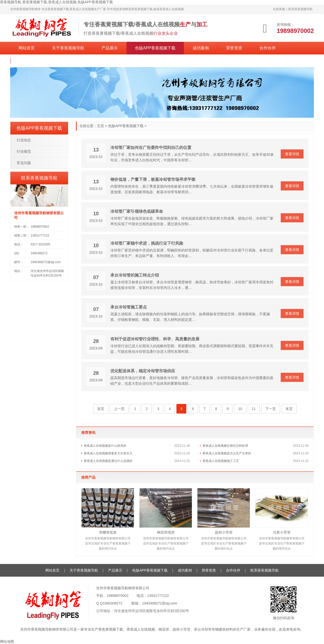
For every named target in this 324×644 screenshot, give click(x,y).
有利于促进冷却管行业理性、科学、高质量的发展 (155, 339)
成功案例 (201, 48)
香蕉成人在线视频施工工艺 (221, 461)
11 (254, 409)
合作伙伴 (268, 48)
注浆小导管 (282, 532)
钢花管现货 (166, 532)
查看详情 (292, 154)
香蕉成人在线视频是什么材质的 (105, 446)
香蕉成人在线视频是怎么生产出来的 (227, 453)
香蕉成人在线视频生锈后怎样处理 (225, 446)
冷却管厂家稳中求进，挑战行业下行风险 (147, 243)
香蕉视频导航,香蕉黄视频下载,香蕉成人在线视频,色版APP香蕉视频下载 (56, 2)
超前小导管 (224, 532)
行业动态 (24, 140)
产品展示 (110, 48)
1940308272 (113, 603)
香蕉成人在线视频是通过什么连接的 (108, 461)
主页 (100, 126)
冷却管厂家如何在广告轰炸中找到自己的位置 (151, 148)
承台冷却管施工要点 (129, 307)
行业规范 (24, 151)
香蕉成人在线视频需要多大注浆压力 (108, 453)
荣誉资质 (234, 48)
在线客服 (279, 9)
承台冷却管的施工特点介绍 (135, 275)
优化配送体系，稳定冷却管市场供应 (143, 371)
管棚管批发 (108, 532)
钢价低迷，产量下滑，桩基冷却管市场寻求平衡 (153, 179)
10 (240, 409)
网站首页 (27, 48)
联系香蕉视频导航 (300, 9)
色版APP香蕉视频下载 (155, 48)
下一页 (271, 409)
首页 (101, 409)
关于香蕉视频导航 (68, 48)
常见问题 (24, 163)
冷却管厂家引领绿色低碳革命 (137, 211)
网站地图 (7, 641)
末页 (289, 409)
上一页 (119, 409)
